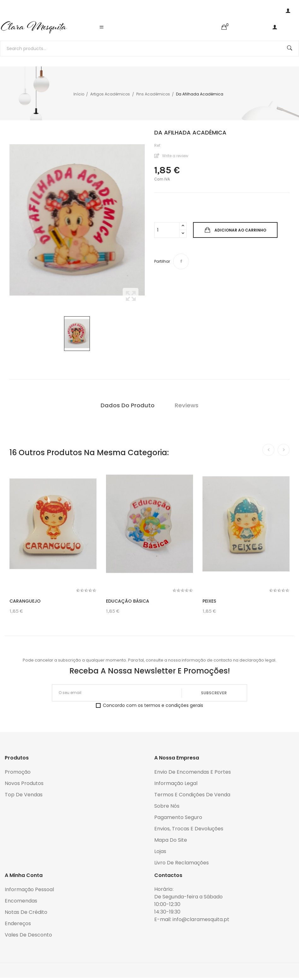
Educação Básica (128, 601)
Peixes (209, 601)
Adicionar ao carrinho (240, 230)
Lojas (160, 851)
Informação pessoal (29, 889)
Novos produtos (24, 783)
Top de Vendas (24, 795)
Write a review (175, 156)
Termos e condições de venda (192, 795)
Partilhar (181, 261)
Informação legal (176, 783)
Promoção (18, 772)
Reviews (187, 405)
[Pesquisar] (149, 49)
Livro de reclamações (182, 863)
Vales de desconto (28, 935)
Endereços (18, 923)
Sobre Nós (167, 806)
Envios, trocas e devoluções (189, 829)
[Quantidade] (167, 230)
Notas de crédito (26, 912)
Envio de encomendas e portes (193, 772)
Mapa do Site (171, 840)
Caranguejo (25, 601)
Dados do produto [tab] (128, 405)
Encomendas (21, 901)
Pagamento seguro (178, 817)
